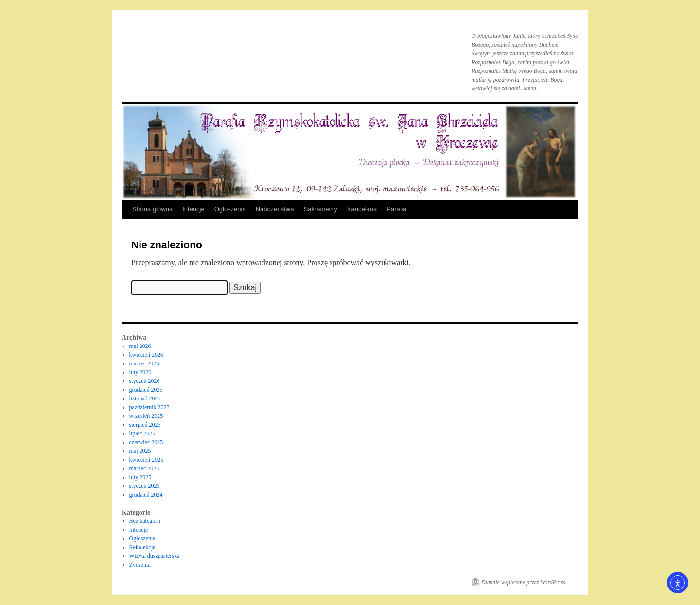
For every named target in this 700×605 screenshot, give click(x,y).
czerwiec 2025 (146, 442)
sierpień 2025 (145, 425)
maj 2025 (140, 451)
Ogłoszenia (230, 209)
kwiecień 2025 (146, 460)
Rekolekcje (142, 547)
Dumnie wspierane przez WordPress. (524, 582)
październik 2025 (149, 407)
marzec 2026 (144, 363)
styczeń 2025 (145, 486)
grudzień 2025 (146, 390)
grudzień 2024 (146, 495)
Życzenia (140, 565)
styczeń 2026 (145, 381)
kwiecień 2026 (146, 355)
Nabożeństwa (275, 209)
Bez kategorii (145, 521)
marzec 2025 (144, 468)
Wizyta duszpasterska (155, 556)
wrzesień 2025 (146, 416)
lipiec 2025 (142, 433)
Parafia (396, 209)
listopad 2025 (145, 398)
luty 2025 (140, 477)
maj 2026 (140, 346)
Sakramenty (321, 209)
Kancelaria (362, 209)
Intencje (193, 209)
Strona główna (152, 209)
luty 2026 (140, 372)
